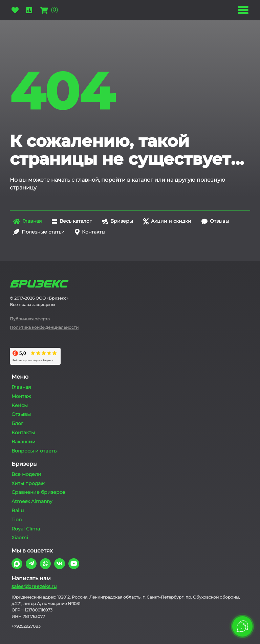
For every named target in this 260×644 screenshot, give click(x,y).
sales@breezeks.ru (34, 586)
